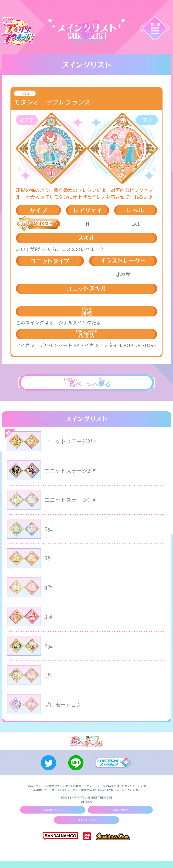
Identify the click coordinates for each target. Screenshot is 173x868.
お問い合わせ (120, 816)
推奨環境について (53, 816)
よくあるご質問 (86, 827)
